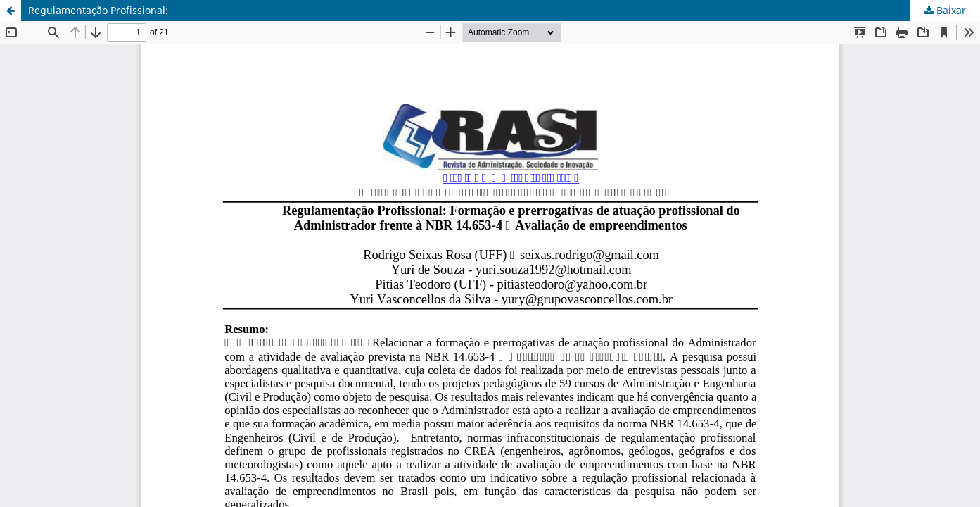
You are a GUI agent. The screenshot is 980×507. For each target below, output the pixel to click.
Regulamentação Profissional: (98, 10)
